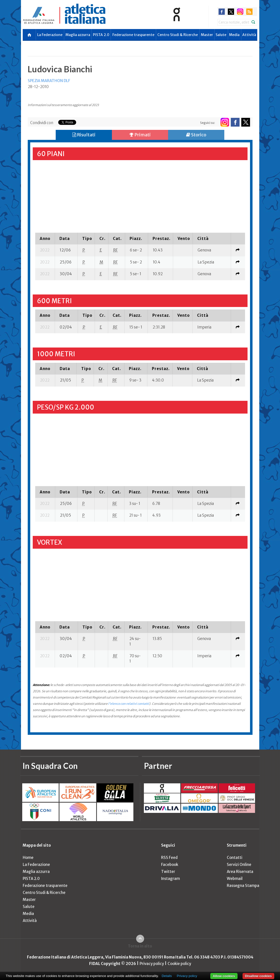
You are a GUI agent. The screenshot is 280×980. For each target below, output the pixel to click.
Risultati (84, 135)
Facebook (170, 865)
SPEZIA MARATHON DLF (49, 81)
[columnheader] (45, 238)
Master (207, 35)
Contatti (235, 858)
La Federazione (50, 35)
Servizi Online (239, 865)
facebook (222, 12)
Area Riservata (240, 872)
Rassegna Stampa (243, 886)
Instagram (170, 879)
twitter (231, 12)
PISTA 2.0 (101, 35)
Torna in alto (140, 946)
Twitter (168, 872)
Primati (140, 135)
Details (167, 976)
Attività (249, 35)
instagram (240, 12)
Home (28, 858)
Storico (196, 135)
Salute (221, 35)
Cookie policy (179, 964)
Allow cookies (224, 976)
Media (234, 35)
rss (249, 12)
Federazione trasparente (133, 35)
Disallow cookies (258, 976)
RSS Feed (169, 858)
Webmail (235, 879)
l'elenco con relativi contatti (129, 704)
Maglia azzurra (78, 35)
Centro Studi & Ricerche (178, 35)
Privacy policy (152, 964)
